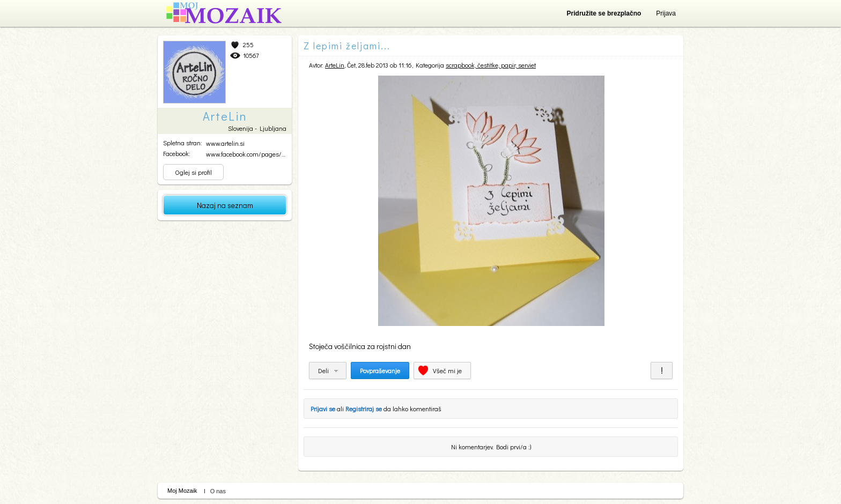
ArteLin (335, 65)
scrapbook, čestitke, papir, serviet (491, 65)
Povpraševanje (380, 370)
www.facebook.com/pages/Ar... (248, 154)
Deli (323, 370)
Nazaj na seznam (225, 205)
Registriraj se (364, 409)
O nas (218, 491)
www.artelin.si (225, 143)
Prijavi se (323, 409)
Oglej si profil (193, 172)
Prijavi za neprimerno (662, 370)
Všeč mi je (447, 370)
